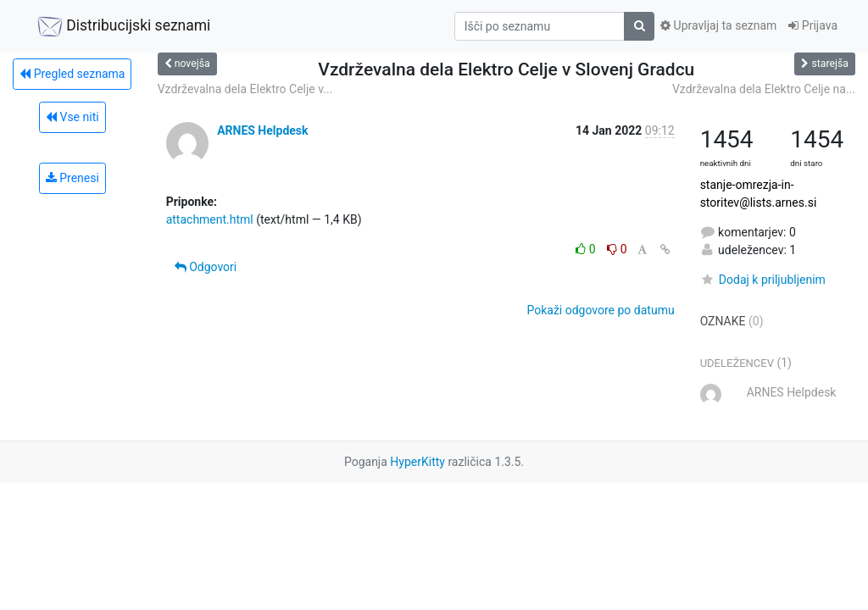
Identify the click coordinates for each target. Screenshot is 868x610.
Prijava (813, 25)
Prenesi (72, 178)
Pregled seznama (72, 74)
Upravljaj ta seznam (718, 25)
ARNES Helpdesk (262, 130)
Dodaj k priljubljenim (763, 280)
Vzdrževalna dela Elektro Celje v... (245, 89)
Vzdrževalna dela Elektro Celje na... (764, 89)
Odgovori (206, 267)
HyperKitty (417, 462)
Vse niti (72, 117)
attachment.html (210, 219)
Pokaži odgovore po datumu (600, 310)
